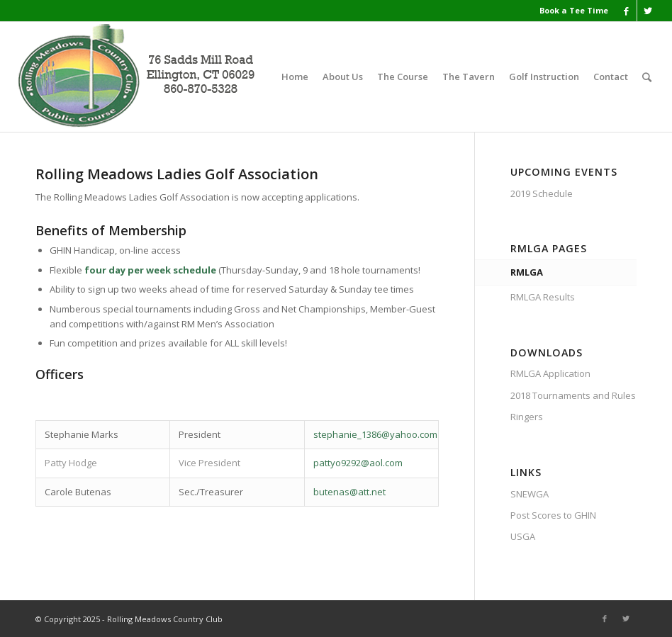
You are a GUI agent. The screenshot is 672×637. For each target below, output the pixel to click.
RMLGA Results (543, 297)
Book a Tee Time (574, 10)
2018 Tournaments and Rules (573, 395)
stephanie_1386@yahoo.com (375, 434)
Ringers (527, 417)
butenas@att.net (349, 492)
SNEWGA (530, 494)
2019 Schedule (542, 193)
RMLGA (527, 272)
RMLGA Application (550, 373)
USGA (523, 536)
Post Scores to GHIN (553, 515)
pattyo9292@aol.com (358, 463)
